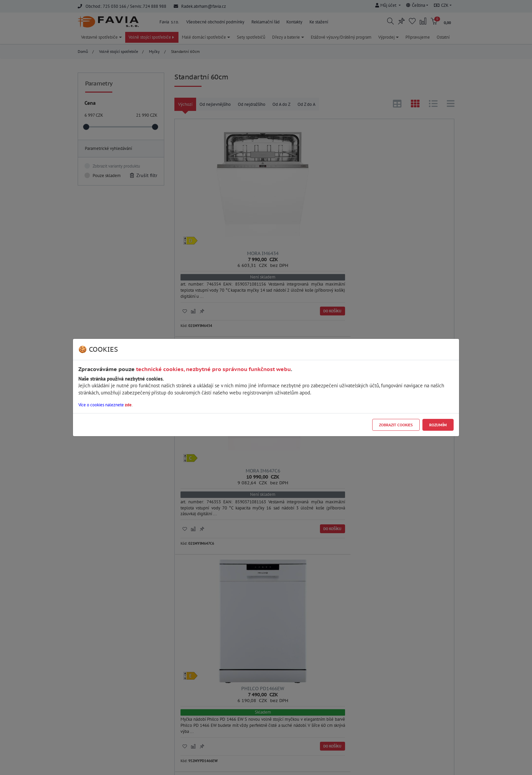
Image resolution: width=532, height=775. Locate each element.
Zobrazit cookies (396, 425)
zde (128, 405)
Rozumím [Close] (438, 425)
